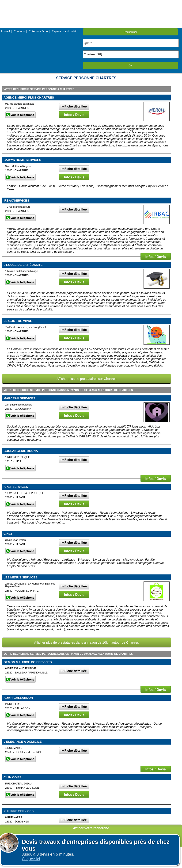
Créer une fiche (38, 31)
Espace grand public (64, 31)
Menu (91, 3)
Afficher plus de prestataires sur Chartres (87, 379)
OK (130, 65)
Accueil (5, 31)
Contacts (19, 31)
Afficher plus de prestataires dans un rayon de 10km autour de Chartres (86, 642)
